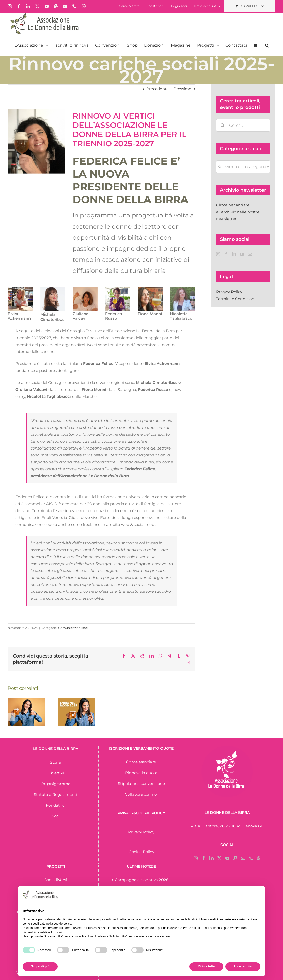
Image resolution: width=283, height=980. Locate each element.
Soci (56, 816)
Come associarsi (141, 762)
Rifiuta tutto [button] (206, 966)
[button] (267, 45)
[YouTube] (242, 254)
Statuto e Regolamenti (55, 794)
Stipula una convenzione (141, 783)
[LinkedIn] (234, 254)
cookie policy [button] (62, 924)
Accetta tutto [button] (243, 966)
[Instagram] (218, 254)
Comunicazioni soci (73, 628)
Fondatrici (56, 805)
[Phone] (251, 858)
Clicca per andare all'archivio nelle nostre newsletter (238, 212)
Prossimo (182, 89)
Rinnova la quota (141, 773)
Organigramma (55, 784)
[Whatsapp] (259, 858)
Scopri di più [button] (40, 966)
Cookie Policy (141, 852)
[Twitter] (219, 858)
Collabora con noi (141, 794)
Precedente (158, 89)
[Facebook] (226, 254)
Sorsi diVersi (56, 880)
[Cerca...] (243, 125)
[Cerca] (223, 125)
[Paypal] (235, 858)
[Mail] (250, 254)
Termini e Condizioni (236, 299)
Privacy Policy (229, 292)
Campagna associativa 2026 (142, 880)
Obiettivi (56, 773)
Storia (55, 762)
